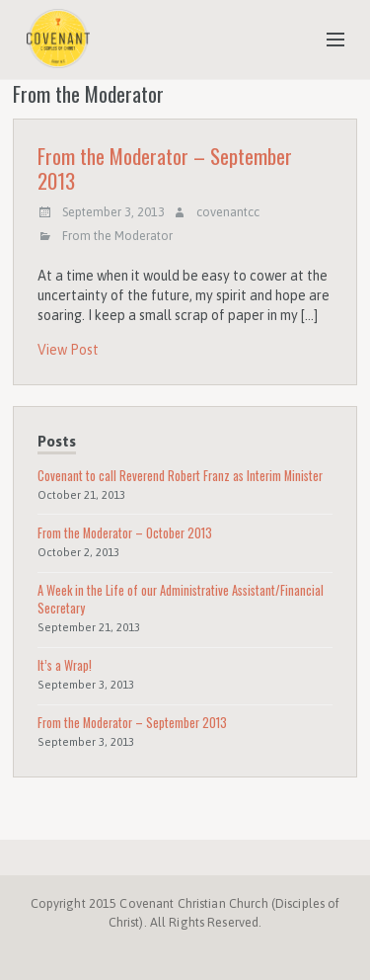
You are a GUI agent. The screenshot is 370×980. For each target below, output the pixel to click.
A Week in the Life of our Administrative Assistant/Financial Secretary (181, 599)
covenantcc (228, 212)
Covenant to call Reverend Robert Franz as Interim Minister (180, 476)
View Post (68, 350)
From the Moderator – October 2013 (125, 533)
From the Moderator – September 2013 (165, 168)
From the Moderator (117, 236)
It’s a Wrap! (65, 665)
